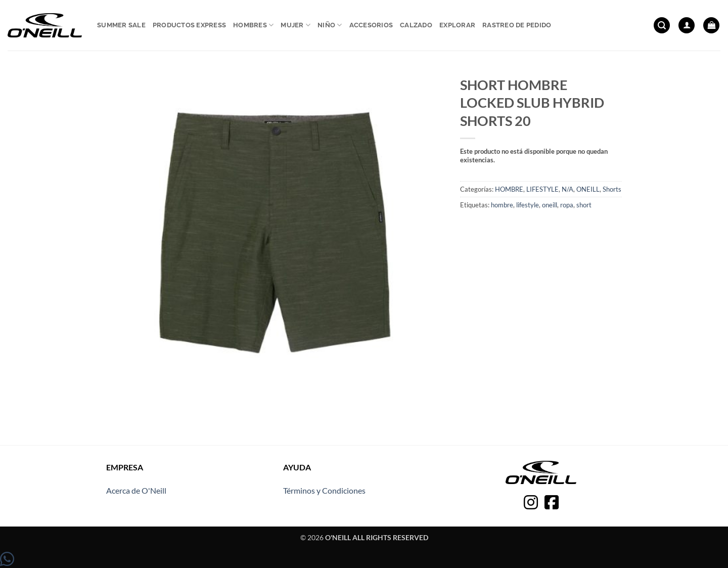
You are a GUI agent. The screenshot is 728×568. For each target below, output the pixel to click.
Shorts (612, 189)
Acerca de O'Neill (136, 490)
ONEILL (588, 189)
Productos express (189, 25)
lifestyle (528, 205)
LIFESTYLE (542, 189)
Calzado (416, 25)
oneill (550, 205)
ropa (567, 205)
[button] (662, 26)
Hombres (253, 25)
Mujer (295, 25)
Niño (330, 25)
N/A (567, 189)
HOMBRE (509, 189)
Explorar (457, 25)
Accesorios (371, 25)
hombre (502, 205)
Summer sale (121, 25)
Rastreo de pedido (517, 25)
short (584, 205)
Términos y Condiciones (324, 490)
